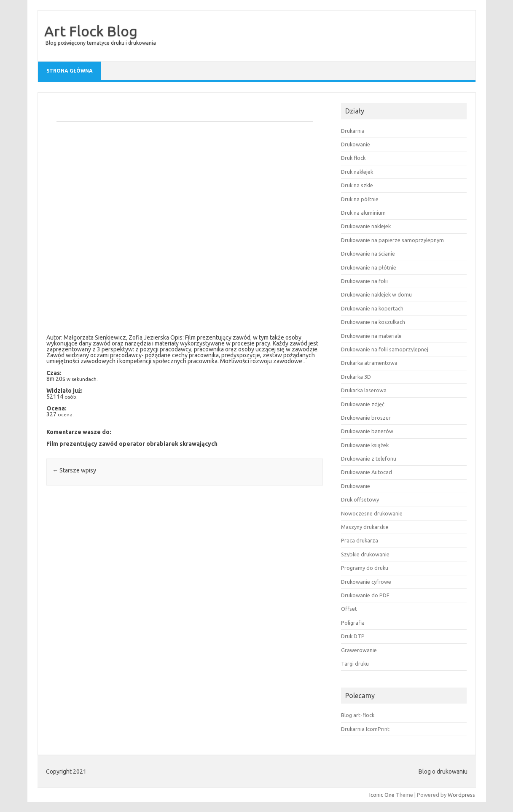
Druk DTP (353, 636)
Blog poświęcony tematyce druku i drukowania (101, 43)
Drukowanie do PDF (365, 595)
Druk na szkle (357, 185)
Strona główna (70, 71)
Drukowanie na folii (364, 281)
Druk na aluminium (363, 213)
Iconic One (382, 795)
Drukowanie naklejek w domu (376, 294)
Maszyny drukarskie (365, 527)
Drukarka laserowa (364, 390)
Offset (349, 609)
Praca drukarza (360, 540)
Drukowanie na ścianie (368, 254)
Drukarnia (353, 131)
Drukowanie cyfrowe (366, 582)
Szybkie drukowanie (365, 554)
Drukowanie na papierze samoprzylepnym (392, 240)
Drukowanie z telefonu (369, 459)
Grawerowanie (359, 650)
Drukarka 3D (356, 377)
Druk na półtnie (360, 199)
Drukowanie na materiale (371, 336)
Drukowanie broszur (366, 418)
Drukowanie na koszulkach (373, 322)
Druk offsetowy (360, 499)
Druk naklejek (357, 172)
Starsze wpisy (74, 470)
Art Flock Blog (91, 31)
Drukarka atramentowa (369, 363)
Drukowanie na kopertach (372, 308)
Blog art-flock (358, 715)
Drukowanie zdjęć (363, 404)
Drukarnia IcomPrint (365, 729)
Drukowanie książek (365, 445)
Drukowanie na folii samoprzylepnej (385, 349)
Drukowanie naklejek (366, 226)
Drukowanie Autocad (367, 472)
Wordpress (461, 795)
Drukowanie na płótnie (369, 267)
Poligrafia (353, 623)
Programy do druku (365, 568)
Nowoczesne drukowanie (372, 513)
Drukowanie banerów (367, 431)
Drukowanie (356, 144)
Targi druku (355, 664)
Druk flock (353, 158)
